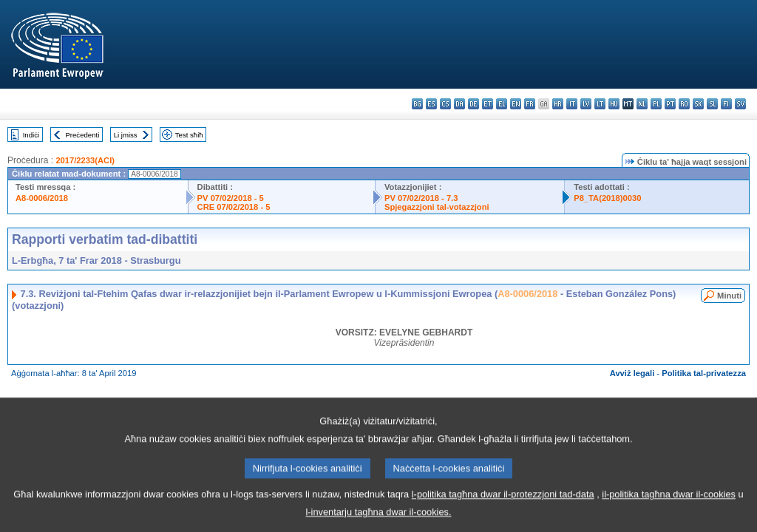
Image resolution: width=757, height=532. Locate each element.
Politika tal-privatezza (704, 373)
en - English (516, 104)
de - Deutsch (473, 104)
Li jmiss (126, 135)
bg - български (417, 104)
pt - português (670, 104)
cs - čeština (445, 104)
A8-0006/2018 (42, 198)
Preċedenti (82, 135)
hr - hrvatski (558, 104)
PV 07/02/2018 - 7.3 (421, 198)
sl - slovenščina (712, 104)
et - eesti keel (488, 104)
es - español (431, 104)
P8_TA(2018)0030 (607, 198)
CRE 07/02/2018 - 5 (234, 207)
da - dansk (459, 104)
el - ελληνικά (502, 104)
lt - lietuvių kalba (600, 104)
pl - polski (656, 104)
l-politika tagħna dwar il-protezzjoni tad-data (503, 506)
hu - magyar (614, 104)
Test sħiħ (189, 135)
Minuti (729, 296)
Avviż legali (632, 373)
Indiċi (31, 135)
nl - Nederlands (642, 104)
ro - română (684, 104)
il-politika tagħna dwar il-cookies (669, 506)
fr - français (530, 104)
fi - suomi (726, 104)
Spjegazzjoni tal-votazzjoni (437, 207)
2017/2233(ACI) (85, 160)
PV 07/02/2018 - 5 (231, 198)
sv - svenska (740, 104)
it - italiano (572, 104)
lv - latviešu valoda (586, 104)
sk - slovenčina (698, 104)
